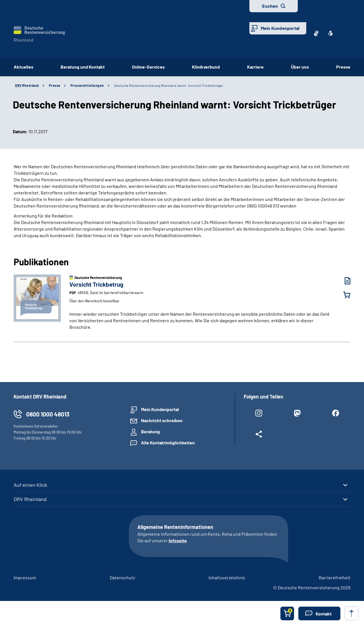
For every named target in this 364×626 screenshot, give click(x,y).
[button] (319, 613)
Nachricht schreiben (162, 420)
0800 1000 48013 (48, 414)
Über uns (300, 67)
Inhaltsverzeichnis (227, 577)
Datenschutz (122, 577)
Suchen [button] (270, 6)
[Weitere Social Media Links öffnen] (259, 435)
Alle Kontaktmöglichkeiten (168, 443)
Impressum (25, 577)
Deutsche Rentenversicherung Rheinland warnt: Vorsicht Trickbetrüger (169, 85)
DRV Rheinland (30, 499)
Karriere (255, 67)
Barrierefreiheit (335, 577)
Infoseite (178, 540)
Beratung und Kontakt (83, 67)
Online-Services (148, 67)
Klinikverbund (206, 67)
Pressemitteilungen (87, 85)
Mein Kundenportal (280, 28)
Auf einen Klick (30, 485)
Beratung (150, 431)
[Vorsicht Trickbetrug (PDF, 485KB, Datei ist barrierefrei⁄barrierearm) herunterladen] (343, 281)
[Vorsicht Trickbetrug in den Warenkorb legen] (343, 295)
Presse (343, 67)
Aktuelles (23, 67)
